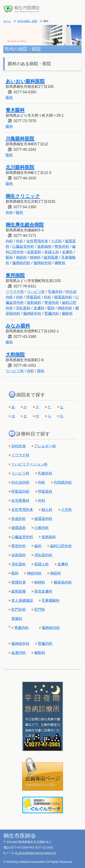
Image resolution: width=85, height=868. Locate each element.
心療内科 (41, 528)
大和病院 (15, 355)
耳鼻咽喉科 (51, 600)
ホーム (7, 21)
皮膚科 (67, 252)
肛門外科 (19, 610)
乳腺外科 (55, 292)
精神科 (35, 257)
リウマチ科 (15, 292)
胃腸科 (17, 619)
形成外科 (19, 519)
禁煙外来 (19, 582)
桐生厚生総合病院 (25, 225)
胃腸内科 (22, 628)
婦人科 (47, 510)
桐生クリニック (23, 196)
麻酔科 (60, 263)
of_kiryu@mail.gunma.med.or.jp (35, 853)
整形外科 (62, 246)
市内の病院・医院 (27, 21)
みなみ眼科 (18, 326)
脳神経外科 (43, 263)
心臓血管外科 (23, 246)
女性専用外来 (37, 241)
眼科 (9, 98)
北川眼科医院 (20, 167)
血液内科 (19, 653)
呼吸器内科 (20, 491)
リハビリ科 (36, 292)
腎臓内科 (52, 313)
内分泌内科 (20, 482)
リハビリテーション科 (29, 464)
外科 (9, 212)
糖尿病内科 (63, 582)
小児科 (56, 241)
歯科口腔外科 (61, 546)
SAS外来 (19, 446)
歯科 (38, 546)
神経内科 (65, 308)
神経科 (21, 257)
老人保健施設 (22, 600)
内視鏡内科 (63, 482)
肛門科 (40, 610)
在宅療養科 (20, 501)
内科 (9, 241)
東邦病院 (15, 275)
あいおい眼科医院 (25, 81)
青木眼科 (15, 110)
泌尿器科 (34, 252)
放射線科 (44, 246)
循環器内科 (63, 297)
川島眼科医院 (20, 139)
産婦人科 (52, 252)
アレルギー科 (45, 446)
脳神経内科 (21, 263)
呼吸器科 (34, 297)
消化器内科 (43, 555)
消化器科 (23, 308)
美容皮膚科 (43, 591)
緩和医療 (51, 257)
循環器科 (19, 528)
